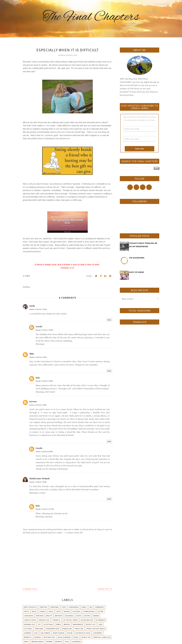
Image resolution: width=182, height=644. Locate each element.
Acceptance (49, 624)
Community (100, 607)
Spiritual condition (102, 637)
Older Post (104, 589)
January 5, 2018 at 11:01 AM (45, 509)
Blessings (69, 616)
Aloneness (101, 620)
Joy (39, 624)
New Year (40, 616)
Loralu (39, 326)
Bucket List (91, 624)
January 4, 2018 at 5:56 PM (38, 405)
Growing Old (29, 624)
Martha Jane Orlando (40, 478)
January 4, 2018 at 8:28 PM (44, 452)
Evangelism (67, 629)
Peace (51, 611)
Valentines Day (87, 620)
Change (43, 611)
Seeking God (44, 620)
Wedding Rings (38, 642)
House (70, 633)
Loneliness (29, 616)
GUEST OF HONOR (136, 272)
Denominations (53, 629)
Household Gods (83, 633)
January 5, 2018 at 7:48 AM (38, 482)
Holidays (76, 611)
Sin (91, 607)
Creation (43, 607)
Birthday (59, 616)
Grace (84, 607)
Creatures (39, 629)
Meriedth (28, 637)
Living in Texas (30, 620)
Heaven (67, 611)
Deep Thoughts (30, 607)
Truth (26, 611)
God (36, 633)
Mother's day (50, 637)
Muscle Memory (64, 637)
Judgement (98, 633)
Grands (96, 616)
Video (26, 642)
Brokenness (78, 624)
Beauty (49, 616)
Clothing (28, 629)
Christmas (54, 607)
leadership (76, 642)
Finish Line (79, 629)
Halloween (45, 633)
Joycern (33, 401)
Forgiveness (74, 607)
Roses (76, 637)
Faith (59, 611)
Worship (59, 642)
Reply (109, 320)
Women (49, 642)
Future (100, 611)
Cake (101, 624)
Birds (59, 624)
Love (64, 607)
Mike (32, 354)
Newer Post (31, 589)
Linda (32, 306)
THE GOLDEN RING (137, 258)
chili (67, 642)
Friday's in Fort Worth (96, 629)
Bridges (67, 624)
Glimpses (28, 633)
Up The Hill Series (71, 620)
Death (79, 616)
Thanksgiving (89, 611)
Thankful (56, 620)
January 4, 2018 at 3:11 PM (38, 357)
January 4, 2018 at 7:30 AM (44, 330)
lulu (38, 378)
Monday (38, 637)
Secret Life (86, 637)
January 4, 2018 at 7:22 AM (38, 309)
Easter (87, 616)
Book (34, 611)
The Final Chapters (91, 17)
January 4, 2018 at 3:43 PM (44, 381)
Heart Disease (59, 633)
